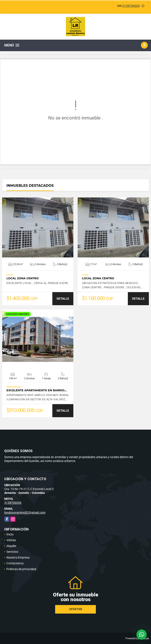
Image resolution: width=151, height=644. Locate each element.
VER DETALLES (38, 227)
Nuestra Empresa (18, 557)
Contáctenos (15, 563)
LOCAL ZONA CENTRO (23, 278)
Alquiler (11, 546)
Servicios (12, 552)
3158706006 (131, 6)
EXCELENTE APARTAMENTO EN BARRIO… (37, 390)
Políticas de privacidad (21, 569)
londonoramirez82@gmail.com (25, 513)
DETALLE (63, 299)
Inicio (10, 534)
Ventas (11, 540)
